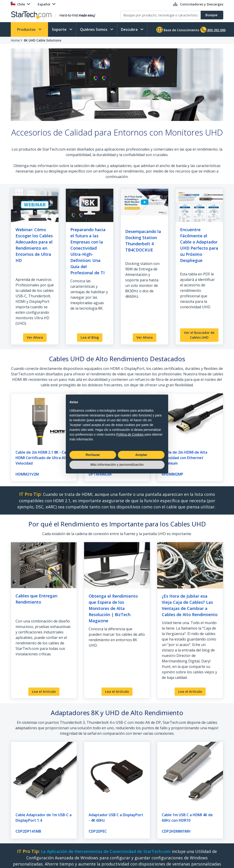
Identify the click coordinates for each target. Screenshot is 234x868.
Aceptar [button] (141, 455)
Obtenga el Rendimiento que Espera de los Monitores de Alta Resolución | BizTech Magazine (113, 608)
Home (15, 40)
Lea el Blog (90, 337)
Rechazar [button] (93, 455)
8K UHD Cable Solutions (43, 40)
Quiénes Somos (94, 29)
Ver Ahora (35, 337)
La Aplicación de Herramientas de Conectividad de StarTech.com (106, 851)
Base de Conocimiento (178, 30)
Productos (27, 29)
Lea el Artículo (44, 692)
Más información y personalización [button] (117, 465)
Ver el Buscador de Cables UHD (199, 335)
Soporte (60, 29)
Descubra (130, 29)
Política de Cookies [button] (130, 434)
